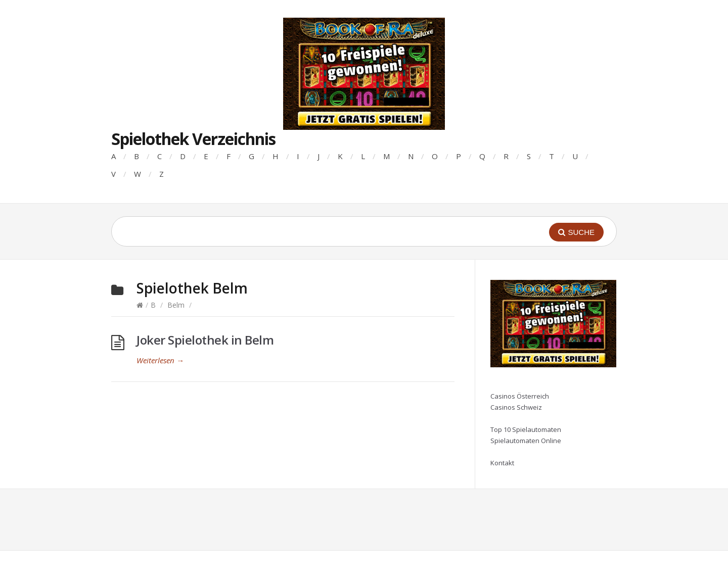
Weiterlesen (160, 360)
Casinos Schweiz (516, 407)
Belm (176, 305)
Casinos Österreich (520, 396)
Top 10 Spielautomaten (526, 429)
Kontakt (502, 463)
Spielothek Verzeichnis (193, 139)
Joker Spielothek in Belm (205, 340)
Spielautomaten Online (526, 441)
